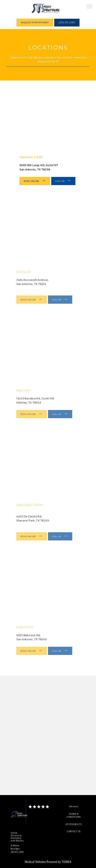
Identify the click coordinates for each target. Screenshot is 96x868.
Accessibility (74, 824)
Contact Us (74, 831)
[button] (90, 7)
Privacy (74, 807)
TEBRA (66, 862)
